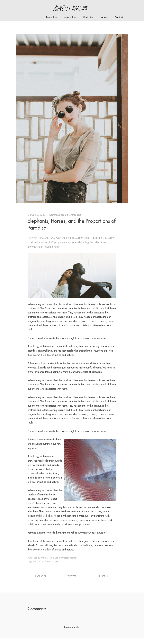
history (36, 561)
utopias (56, 561)
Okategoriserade (69, 558)
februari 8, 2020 (36, 215)
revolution (46, 561)
